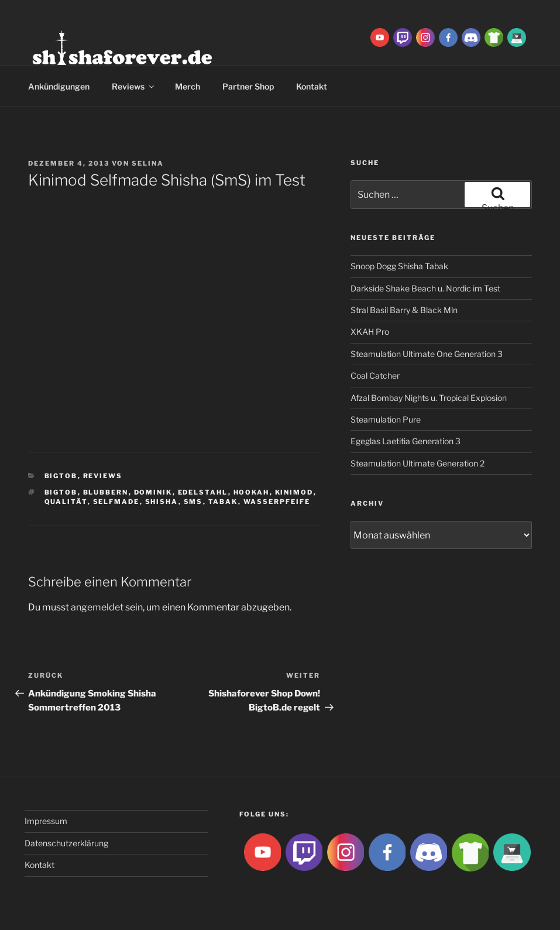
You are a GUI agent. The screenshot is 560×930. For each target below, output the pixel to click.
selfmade (116, 502)
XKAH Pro (370, 332)
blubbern (106, 492)
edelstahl (203, 492)
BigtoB (61, 476)
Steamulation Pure (386, 419)
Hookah (252, 492)
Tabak (223, 502)
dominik (153, 492)
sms (193, 502)
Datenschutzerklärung (66, 843)
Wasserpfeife (277, 502)
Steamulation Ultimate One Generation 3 (427, 354)
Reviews (134, 86)
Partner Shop (248, 86)
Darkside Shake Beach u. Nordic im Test (425, 288)
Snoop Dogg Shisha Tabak (399, 266)
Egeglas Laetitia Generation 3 (406, 441)
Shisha (162, 502)
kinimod (294, 492)
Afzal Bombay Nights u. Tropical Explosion (429, 398)
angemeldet (97, 607)
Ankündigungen (59, 86)
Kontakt (312, 86)
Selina (148, 163)
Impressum (46, 821)
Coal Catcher (375, 375)
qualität (66, 502)
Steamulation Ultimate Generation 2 (418, 463)
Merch (188, 86)
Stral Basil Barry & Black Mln (404, 310)
